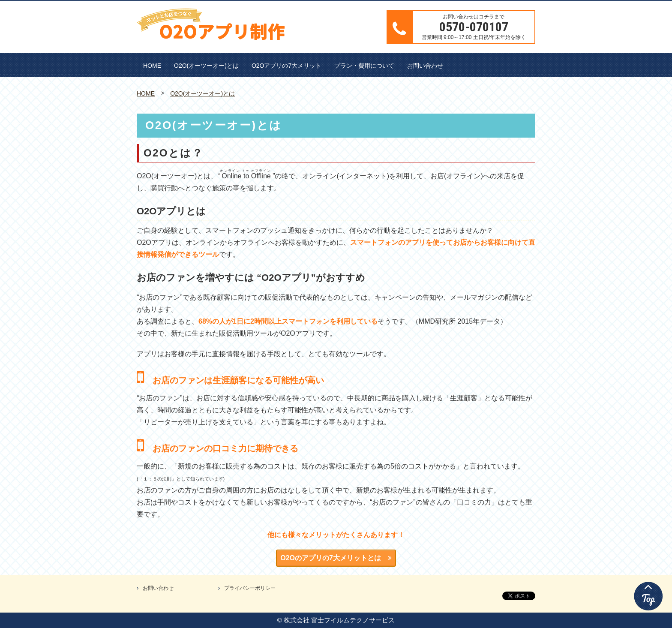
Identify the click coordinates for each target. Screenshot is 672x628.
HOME (152, 66)
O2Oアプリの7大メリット (286, 66)
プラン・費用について (364, 66)
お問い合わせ (425, 66)
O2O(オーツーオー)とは (206, 66)
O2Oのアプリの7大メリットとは (336, 558)
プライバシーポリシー (250, 588)
